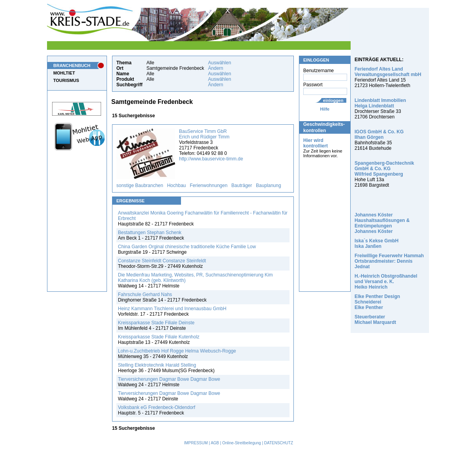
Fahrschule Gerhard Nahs (145, 294)
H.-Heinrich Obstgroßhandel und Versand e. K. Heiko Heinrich (386, 282)
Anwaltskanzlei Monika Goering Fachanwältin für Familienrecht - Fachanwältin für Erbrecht (203, 216)
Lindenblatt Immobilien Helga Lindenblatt (380, 103)
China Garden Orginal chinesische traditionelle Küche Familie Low (187, 247)
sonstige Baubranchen (140, 185)
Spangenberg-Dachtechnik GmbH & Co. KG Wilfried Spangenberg (384, 169)
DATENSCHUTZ (279, 443)
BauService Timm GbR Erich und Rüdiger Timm (204, 134)
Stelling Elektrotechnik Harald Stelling (157, 365)
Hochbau (176, 185)
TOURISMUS (66, 80)
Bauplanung (268, 185)
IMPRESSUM (196, 443)
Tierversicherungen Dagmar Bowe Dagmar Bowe (169, 379)
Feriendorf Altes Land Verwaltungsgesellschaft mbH (388, 72)
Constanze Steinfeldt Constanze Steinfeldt (162, 261)
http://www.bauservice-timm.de (211, 159)
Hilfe (325, 109)
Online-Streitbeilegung (242, 443)
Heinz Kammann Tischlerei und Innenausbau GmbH (172, 309)
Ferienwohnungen (209, 185)
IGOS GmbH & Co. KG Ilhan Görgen (379, 135)
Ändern (216, 68)
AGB (215, 443)
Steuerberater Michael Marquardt (375, 320)
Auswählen (220, 63)
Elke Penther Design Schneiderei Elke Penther (377, 302)
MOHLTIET (64, 73)
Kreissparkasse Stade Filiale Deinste (156, 323)
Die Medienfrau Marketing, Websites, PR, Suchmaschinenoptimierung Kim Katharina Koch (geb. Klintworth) (195, 278)
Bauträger (242, 185)
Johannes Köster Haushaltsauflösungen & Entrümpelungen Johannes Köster (382, 223)
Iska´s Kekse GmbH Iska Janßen (376, 244)
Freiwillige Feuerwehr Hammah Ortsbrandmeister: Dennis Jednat (389, 261)
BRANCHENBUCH (72, 65)
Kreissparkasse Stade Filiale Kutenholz (159, 337)
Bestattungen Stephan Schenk (150, 233)
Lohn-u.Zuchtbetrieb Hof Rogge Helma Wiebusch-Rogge (177, 351)
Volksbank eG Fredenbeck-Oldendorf (157, 407)
